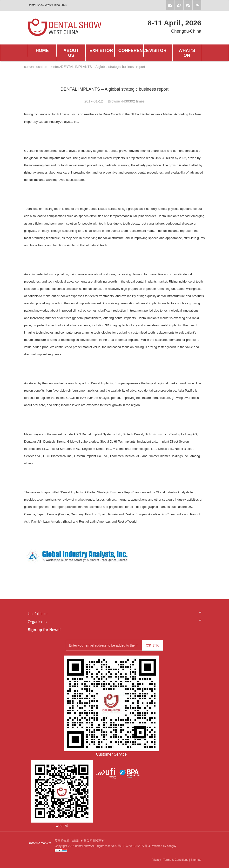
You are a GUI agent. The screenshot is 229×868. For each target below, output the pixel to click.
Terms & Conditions (176, 860)
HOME (42, 51)
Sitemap (196, 860)
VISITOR (158, 51)
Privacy (156, 860)
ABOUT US (71, 53)
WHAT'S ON (187, 53)
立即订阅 (153, 645)
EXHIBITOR (101, 51)
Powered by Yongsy (163, 846)
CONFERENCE (131, 51)
